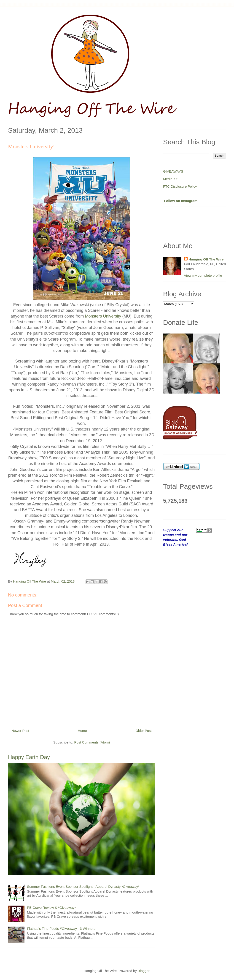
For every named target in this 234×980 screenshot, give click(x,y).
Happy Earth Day (29, 757)
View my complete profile (203, 275)
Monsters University (103, 316)
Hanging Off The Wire (206, 259)
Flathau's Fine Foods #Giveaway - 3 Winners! (62, 929)
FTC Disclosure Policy (180, 186)
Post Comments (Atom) (92, 742)
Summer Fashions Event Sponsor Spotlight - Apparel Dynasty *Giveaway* (83, 887)
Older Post (144, 731)
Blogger (144, 971)
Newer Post (20, 731)
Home (82, 731)
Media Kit (170, 179)
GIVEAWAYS (173, 171)
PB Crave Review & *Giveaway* (51, 908)
